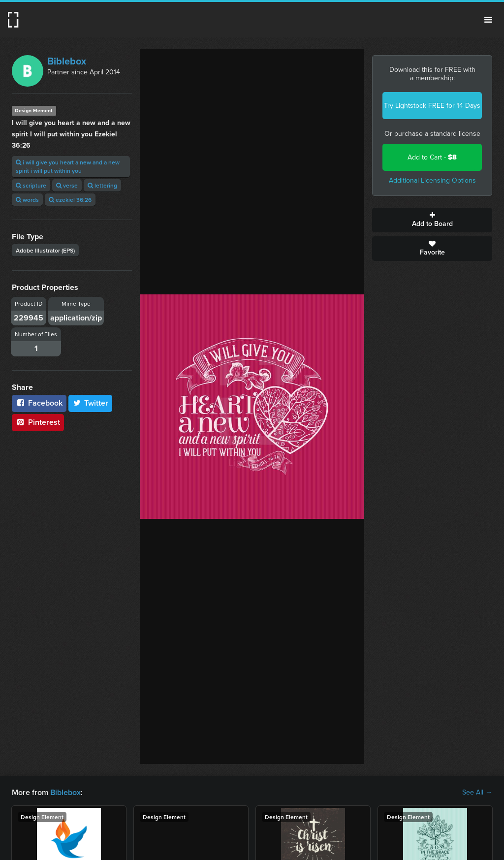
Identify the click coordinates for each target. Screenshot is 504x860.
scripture (31, 185)
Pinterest (38, 422)
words (27, 200)
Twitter (91, 403)
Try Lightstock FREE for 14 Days (432, 106)
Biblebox (67, 61)
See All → (477, 793)
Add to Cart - (432, 157)
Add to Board (432, 220)
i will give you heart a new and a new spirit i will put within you (68, 166)
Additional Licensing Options (432, 180)
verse (67, 185)
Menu (488, 20)
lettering (102, 185)
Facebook (39, 403)
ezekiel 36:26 (70, 200)
